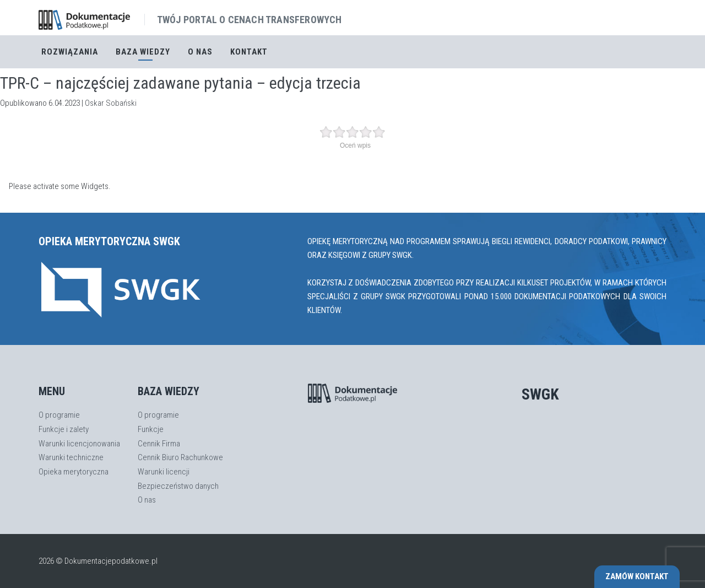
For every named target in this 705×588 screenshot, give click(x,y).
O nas (200, 52)
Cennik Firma (159, 444)
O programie (59, 415)
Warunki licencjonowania (79, 444)
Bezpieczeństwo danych (178, 486)
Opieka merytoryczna (74, 472)
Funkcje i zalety (64, 429)
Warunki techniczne (71, 457)
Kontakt (249, 52)
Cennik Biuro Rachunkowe (180, 457)
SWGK (540, 394)
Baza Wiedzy (143, 52)
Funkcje (151, 429)
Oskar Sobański (111, 103)
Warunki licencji (164, 472)
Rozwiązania (70, 52)
